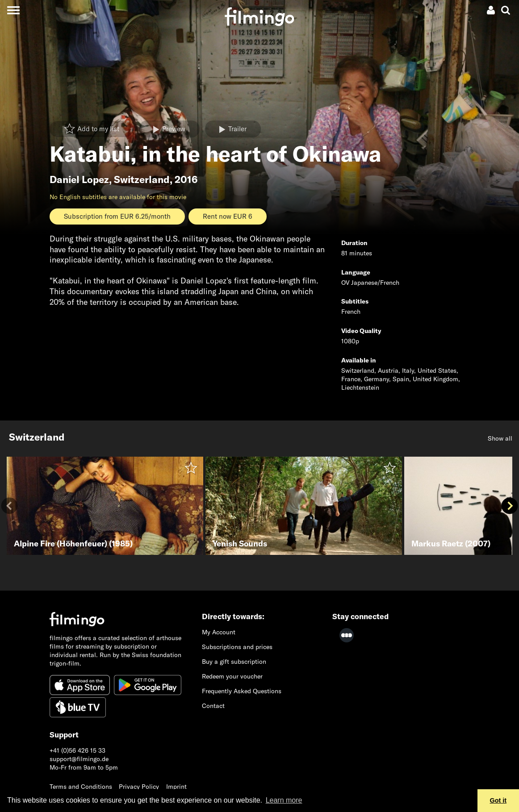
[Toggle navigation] (13, 10)
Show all (500, 438)
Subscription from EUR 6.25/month (117, 216)
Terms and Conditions (81, 787)
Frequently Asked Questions (242, 691)
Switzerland (142, 179)
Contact (213, 706)
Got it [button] (498, 800)
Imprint (176, 787)
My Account (219, 632)
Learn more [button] (284, 800)
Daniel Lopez (79, 179)
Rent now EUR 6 (228, 216)
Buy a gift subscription (234, 662)
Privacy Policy (139, 787)
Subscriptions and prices (237, 647)
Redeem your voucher (232, 676)
